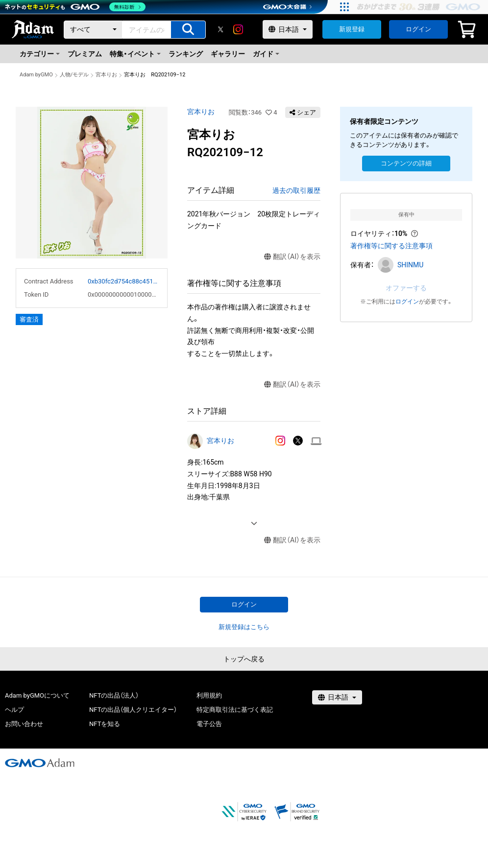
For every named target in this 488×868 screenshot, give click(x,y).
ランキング (186, 54)
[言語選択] (288, 29)
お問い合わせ (24, 724)
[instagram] (238, 29)
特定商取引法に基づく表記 (235, 710)
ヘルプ (14, 710)
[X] (220, 29)
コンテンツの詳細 (406, 163)
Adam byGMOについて (37, 695)
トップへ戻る (244, 659)
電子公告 (209, 724)
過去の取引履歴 (296, 190)
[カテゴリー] (93, 30)
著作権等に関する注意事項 (391, 246)
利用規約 (209, 695)
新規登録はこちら (244, 627)
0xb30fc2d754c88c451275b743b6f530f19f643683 (123, 281)
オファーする (406, 288)
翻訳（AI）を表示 (292, 257)
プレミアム (85, 54)
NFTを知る (105, 724)
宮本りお (106, 75)
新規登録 (352, 29)
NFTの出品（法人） (114, 695)
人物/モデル (74, 75)
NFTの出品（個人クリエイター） (133, 710)
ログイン (418, 29)
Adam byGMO (36, 75)
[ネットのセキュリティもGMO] (75, 7)
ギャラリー (228, 54)
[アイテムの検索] (188, 30)
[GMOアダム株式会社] (40, 763)
